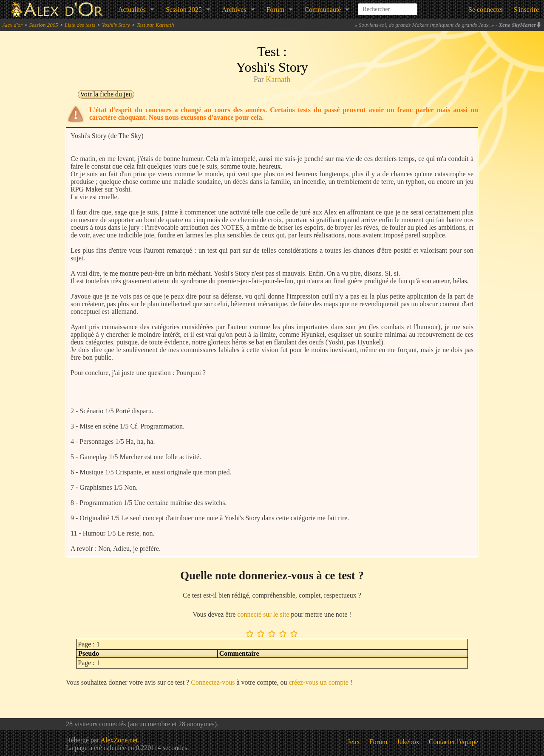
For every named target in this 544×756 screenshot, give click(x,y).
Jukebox (408, 742)
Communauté (323, 10)
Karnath (278, 79)
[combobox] (388, 6)
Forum (276, 10)
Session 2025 (184, 10)
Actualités (132, 10)
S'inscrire (526, 10)
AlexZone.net (119, 740)
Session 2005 (43, 25)
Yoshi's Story (116, 25)
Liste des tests (80, 25)
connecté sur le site (263, 614)
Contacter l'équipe (453, 742)
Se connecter (486, 10)
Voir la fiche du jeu (106, 94)
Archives (234, 10)
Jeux (354, 742)
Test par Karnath (155, 25)
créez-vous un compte (318, 682)
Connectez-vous (213, 682)
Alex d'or (13, 25)
